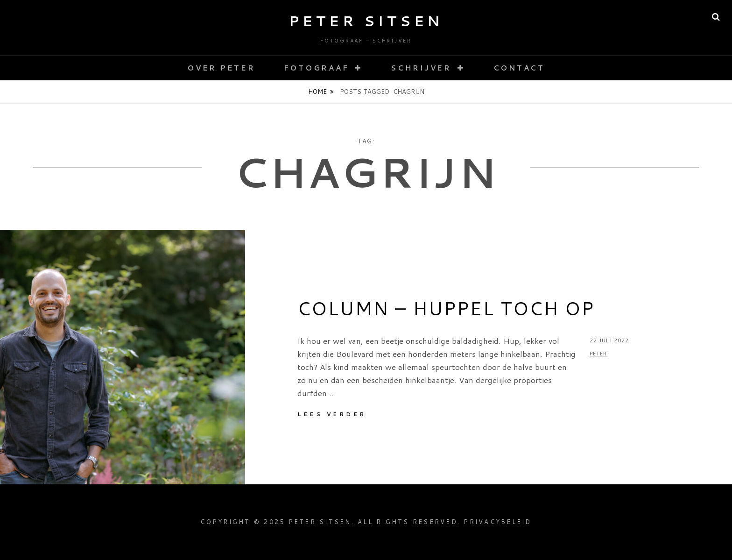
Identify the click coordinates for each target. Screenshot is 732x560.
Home (317, 92)
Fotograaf (317, 68)
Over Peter (221, 68)
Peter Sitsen (366, 21)
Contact (519, 68)
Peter (598, 354)
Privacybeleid (497, 522)
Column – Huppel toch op (446, 308)
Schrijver (421, 68)
